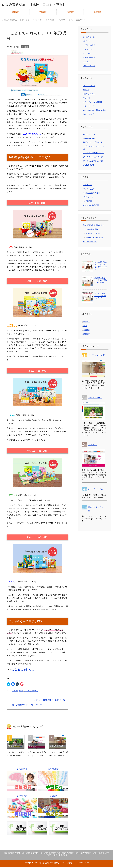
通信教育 (16, 12)
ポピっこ (87, 42)
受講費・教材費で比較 (94, 238)
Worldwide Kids (89, 139)
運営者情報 (63, 856)
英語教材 (70, 12)
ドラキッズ (88, 185)
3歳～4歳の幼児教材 (65, 853)
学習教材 (43, 12)
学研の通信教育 (89, 58)
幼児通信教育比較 (90, 242)
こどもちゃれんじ (23, 670)
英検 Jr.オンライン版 (91, 135)
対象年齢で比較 (92, 230)
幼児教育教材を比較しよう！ (95, 226)
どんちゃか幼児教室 (91, 206)
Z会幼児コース (89, 38)
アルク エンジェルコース (93, 157)
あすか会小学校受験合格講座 (95, 111)
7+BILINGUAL (89, 165)
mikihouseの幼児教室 (91, 193)
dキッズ (86, 90)
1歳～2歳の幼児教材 (30, 853)
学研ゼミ (87, 99)
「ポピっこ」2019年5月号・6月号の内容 (49, 701)
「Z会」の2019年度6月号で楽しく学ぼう (26, 706)
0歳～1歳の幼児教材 (12, 853)
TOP (23, 21)
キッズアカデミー (90, 189)
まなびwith (87, 54)
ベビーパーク (88, 198)
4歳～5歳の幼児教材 (83, 853)
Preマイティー (89, 94)
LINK (55, 856)
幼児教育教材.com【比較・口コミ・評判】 (40, 5)
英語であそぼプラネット (93, 143)
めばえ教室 (88, 202)
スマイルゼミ (88, 50)
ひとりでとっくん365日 (93, 103)
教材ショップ (88, 115)
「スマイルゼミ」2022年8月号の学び (100, 296)
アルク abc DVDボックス (93, 162)
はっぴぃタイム (89, 86)
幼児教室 (97, 12)
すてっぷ (87, 62)
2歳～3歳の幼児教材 (48, 853)
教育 (85, 326)
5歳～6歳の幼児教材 (101, 853)
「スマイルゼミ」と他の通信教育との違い (101, 281)
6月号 (21, 691)
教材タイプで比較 (93, 234)
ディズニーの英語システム (94, 153)
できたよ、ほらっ (90, 107)
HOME (48, 856)
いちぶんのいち (89, 66)
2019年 (15, 691)
